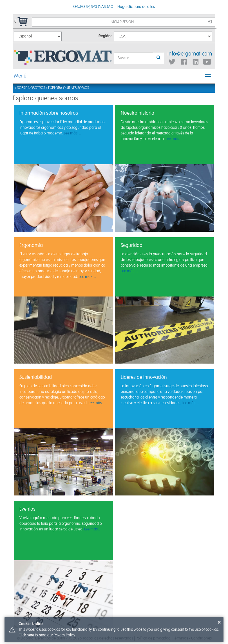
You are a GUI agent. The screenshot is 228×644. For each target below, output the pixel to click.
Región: (105, 36)
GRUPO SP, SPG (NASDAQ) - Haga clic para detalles (114, 7)
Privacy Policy (64, 635)
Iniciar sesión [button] (161, 22)
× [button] (219, 622)
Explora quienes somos (69, 88)
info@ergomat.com (190, 54)
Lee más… (73, 133)
